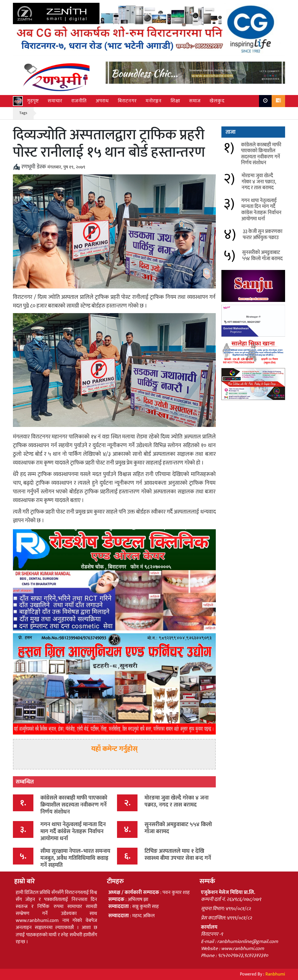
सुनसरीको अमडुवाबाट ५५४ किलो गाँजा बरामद (178, 828)
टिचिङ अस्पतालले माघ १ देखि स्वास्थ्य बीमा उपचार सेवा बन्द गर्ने (178, 855)
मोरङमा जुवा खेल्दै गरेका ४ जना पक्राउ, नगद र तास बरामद (176, 801)
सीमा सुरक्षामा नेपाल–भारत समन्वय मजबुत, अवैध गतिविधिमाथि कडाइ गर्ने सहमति (75, 858)
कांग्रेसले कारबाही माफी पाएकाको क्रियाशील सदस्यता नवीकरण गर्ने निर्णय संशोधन (74, 805)
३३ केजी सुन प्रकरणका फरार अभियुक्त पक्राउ (263, 235)
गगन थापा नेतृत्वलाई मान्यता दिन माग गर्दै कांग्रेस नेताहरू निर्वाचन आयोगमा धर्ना (73, 831)
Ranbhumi (275, 974)
